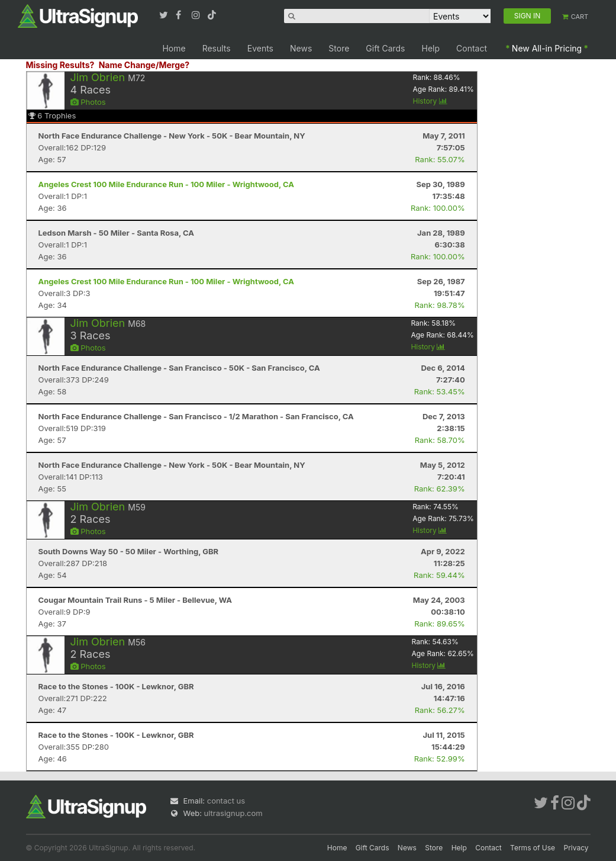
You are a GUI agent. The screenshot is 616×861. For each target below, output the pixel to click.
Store (339, 48)
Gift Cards (385, 48)
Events (260, 48)
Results (217, 48)
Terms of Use (533, 848)
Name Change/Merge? (144, 65)
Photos (88, 102)
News (301, 48)
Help (431, 48)
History (430, 101)
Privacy (576, 848)
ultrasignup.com (233, 813)
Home (174, 48)
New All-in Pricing (547, 48)
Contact (472, 48)
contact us (226, 801)
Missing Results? (60, 65)
